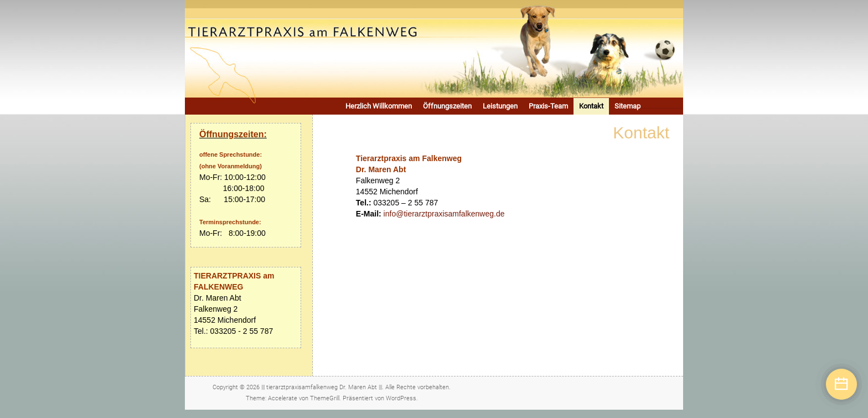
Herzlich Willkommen (379, 106)
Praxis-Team (548, 106)
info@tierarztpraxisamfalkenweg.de (444, 214)
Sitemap (627, 106)
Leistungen (500, 106)
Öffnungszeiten (447, 106)
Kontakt (591, 106)
